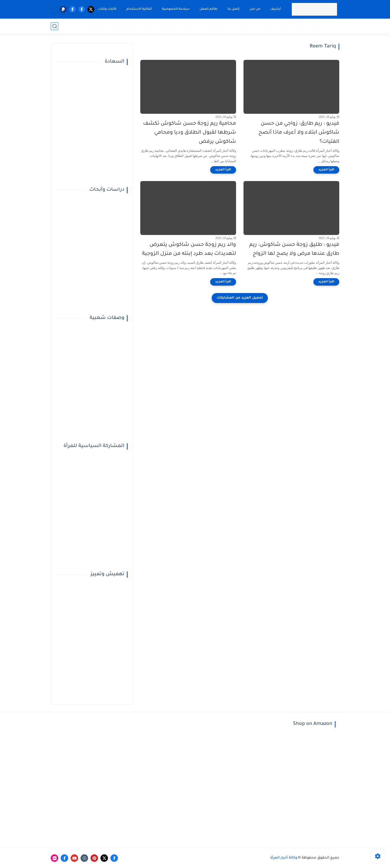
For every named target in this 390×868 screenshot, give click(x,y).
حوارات (301, 26)
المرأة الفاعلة (249, 26)
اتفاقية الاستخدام (139, 9)
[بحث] (54, 26)
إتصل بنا (234, 9)
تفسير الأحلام (170, 26)
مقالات (147, 26)
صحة (269, 26)
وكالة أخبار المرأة (284, 858)
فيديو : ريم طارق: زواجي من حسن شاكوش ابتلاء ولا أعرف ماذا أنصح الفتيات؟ (299, 133)
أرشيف (276, 9)
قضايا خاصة (96, 26)
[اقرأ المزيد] (326, 170)
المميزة (284, 26)
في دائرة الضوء (220, 26)
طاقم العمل (209, 9)
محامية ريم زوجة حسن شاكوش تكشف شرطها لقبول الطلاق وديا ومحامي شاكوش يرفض (190, 133)
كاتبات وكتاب (107, 9)
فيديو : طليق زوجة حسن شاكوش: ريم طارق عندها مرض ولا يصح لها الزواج (294, 250)
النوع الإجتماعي (124, 26)
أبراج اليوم (194, 26)
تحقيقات (318, 26)
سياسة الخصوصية (176, 9)
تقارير (335, 26)
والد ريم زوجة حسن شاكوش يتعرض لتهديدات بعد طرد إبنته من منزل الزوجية (189, 250)
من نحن (255, 9)
